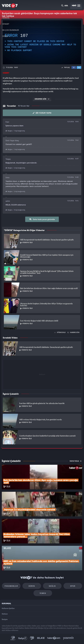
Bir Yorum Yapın (42, 113)
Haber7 (54, 638)
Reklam (5, 614)
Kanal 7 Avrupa (32, 638)
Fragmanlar (11, 586)
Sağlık (52, 586)
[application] (42, 42)
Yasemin (68, 638)
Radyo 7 (23, 638)
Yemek (43, 593)
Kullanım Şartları (8, 608)
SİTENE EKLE (60, 333)
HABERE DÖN (73, 333)
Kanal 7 (13, 638)
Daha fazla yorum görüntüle (42, 219)
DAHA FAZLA (76, 461)
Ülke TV (41, 638)
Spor (73, 586)
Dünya (32, 586)
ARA (65, 6)
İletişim (5, 619)
